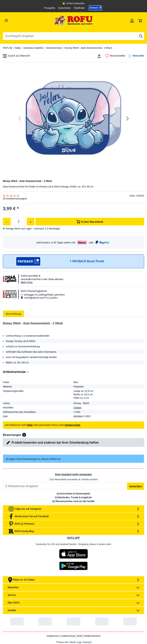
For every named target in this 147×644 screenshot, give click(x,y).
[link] (96, 8)
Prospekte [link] (50, 8)
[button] (24, 435)
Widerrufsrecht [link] (92, 636)
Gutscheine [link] (64, 8)
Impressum (53, 636)
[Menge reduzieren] (7, 222)
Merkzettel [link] (136, 56)
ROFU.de (8, 48)
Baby (18, 48)
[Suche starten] (141, 36)
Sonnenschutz (54, 48)
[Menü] (21, 20)
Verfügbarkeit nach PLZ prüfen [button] (39, 298)
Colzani (77, 408)
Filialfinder (79, 8)
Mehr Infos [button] (27, 282)
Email (3, 482)
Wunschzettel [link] (115, 56)
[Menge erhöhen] (31, 222)
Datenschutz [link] (68, 636)
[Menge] (19, 222)
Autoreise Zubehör (33, 48)
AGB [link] (80, 636)
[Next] (127, 119)
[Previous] (20, 119)
